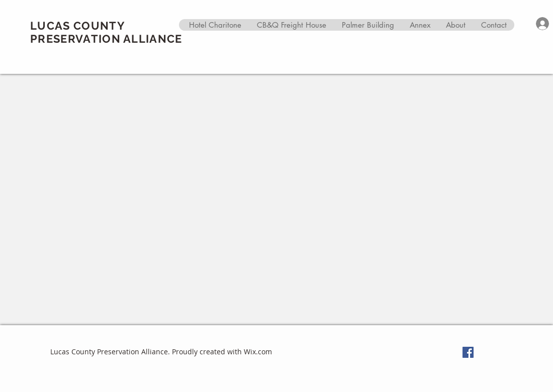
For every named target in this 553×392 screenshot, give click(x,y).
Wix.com (258, 352)
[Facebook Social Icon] (468, 352)
